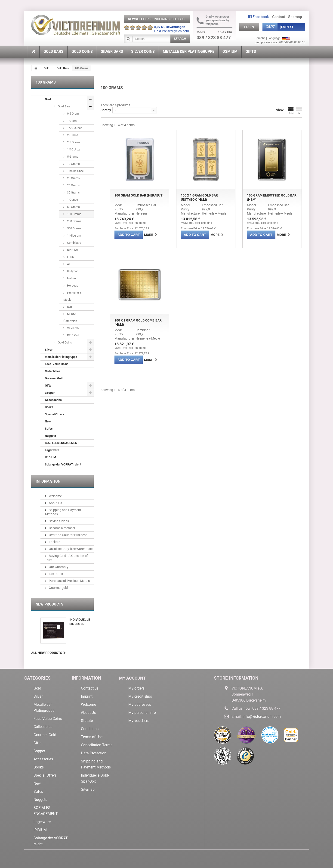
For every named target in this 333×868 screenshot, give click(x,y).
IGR (69, 307)
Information (48, 481)
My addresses (140, 704)
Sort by (106, 110)
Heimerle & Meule (72, 296)
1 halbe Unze (75, 171)
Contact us (90, 688)
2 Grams (72, 135)
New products (49, 604)
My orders (136, 688)
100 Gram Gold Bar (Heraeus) (139, 195)
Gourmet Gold (54, 378)
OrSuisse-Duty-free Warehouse (70, 549)
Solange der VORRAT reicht (63, 464)
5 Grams (72, 157)
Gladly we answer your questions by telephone (213, 20)
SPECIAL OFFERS (71, 253)
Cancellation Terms (97, 745)
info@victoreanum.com (262, 717)
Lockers (54, 542)
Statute (87, 721)
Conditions (90, 729)
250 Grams (74, 221)
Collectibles (53, 371)
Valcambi (73, 328)
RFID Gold (73, 335)
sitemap (295, 17)
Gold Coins (65, 342)
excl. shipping (137, 223)
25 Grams (73, 185)
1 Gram (71, 121)
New (48, 421)
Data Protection (94, 753)
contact (279, 17)
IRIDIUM (50, 457)
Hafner (71, 278)
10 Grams (73, 164)
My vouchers (139, 721)
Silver (49, 350)
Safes (49, 429)
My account (133, 678)
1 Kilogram (74, 236)
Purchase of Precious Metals (69, 581)
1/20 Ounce (74, 128)
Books (49, 407)
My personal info (142, 713)
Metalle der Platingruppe (61, 357)
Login (249, 27)
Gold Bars (63, 68)
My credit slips (140, 696)
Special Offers (54, 414)
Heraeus (72, 286)
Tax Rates (55, 574)
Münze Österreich (70, 317)
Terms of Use (92, 737)
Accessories (53, 400)
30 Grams (73, 192)
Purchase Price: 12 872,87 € (132, 353)
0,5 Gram (73, 114)
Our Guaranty (58, 567)
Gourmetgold (58, 588)
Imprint (87, 696)
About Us (55, 503)
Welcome (55, 496)
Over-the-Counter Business (68, 535)
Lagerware (52, 450)
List (299, 111)
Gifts (48, 386)
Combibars (74, 243)
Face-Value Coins (57, 364)
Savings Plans (59, 521)
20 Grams (73, 178)
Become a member (62, 528)
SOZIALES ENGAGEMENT (62, 443)
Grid (291, 111)
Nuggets (50, 436)
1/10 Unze (73, 149)
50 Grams (73, 207)
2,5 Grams (73, 142)
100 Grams (74, 214)
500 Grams (74, 228)
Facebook (259, 17)
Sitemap (88, 789)
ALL (69, 264)
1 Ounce (72, 200)
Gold (47, 68)
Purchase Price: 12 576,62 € (132, 228)
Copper (50, 393)
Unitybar (72, 271)
